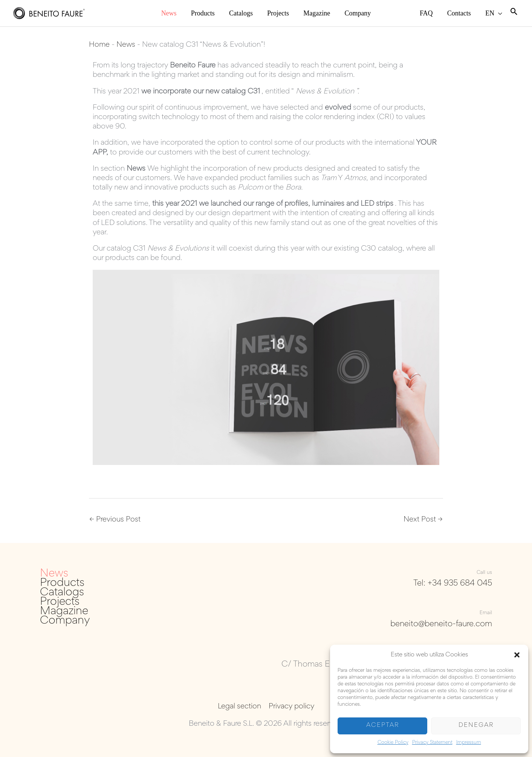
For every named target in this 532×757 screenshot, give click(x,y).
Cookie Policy (393, 743)
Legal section (240, 707)
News (126, 45)
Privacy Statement (432, 743)
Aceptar (383, 726)
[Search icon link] (514, 13)
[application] (502, 13)
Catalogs (62, 593)
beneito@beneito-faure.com (440, 624)
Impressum (469, 743)
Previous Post (115, 520)
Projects (60, 602)
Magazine (64, 612)
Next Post (423, 520)
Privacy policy (291, 707)
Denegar (476, 726)
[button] (517, 655)
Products (62, 583)
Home (99, 45)
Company (65, 622)
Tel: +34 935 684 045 (453, 584)
